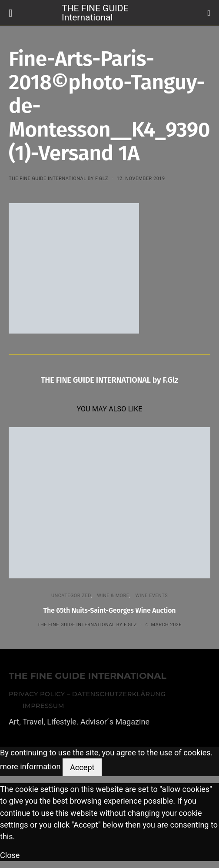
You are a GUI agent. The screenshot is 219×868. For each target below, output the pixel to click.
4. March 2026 (163, 625)
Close (10, 855)
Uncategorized (71, 596)
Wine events (151, 596)
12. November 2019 (141, 179)
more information (30, 767)
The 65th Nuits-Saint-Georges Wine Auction (110, 610)
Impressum (43, 706)
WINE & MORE (113, 596)
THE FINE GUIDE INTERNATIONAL (88, 676)
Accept (82, 767)
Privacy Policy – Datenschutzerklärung (87, 694)
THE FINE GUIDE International (95, 12)
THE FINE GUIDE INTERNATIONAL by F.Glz (58, 179)
